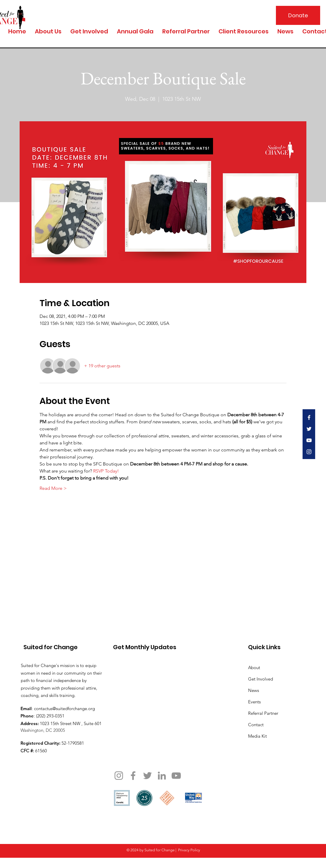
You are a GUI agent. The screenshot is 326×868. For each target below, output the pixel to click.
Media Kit (257, 736)
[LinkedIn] (162, 776)
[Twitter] (147, 776)
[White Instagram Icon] (309, 452)
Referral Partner (263, 713)
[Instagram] (119, 776)
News (254, 690)
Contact (256, 725)
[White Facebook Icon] (309, 417)
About (254, 667)
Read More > (53, 488)
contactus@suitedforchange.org (64, 708)
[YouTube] (176, 776)
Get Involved (261, 679)
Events (254, 702)
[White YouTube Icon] (309, 440)
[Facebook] (133, 776)
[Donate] (298, 15)
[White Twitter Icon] (309, 429)
